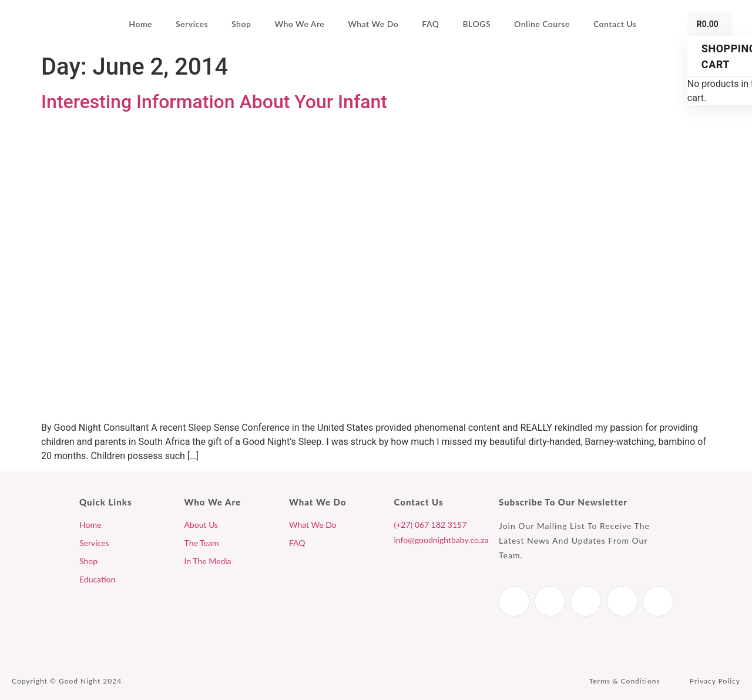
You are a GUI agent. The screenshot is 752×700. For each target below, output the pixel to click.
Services (192, 24)
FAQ (430, 24)
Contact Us (615, 24)
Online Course (542, 24)
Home (140, 24)
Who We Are (299, 24)
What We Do (373, 24)
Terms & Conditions (625, 681)
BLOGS (477, 24)
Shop (241, 24)
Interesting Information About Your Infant (214, 102)
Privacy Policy (715, 681)
